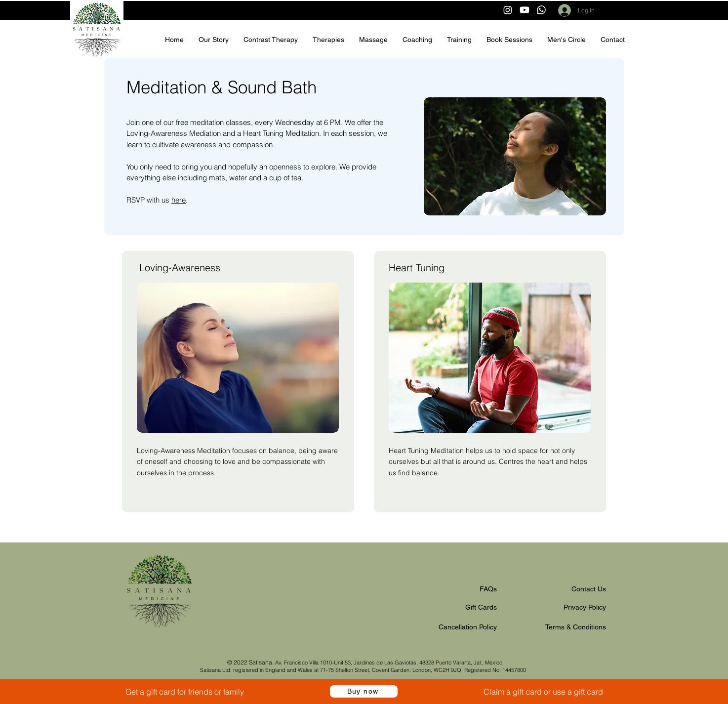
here (179, 200)
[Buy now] (364, 691)
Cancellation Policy (468, 627)
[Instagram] (508, 10)
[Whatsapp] (541, 10)
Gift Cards (481, 607)
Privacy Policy (585, 607)
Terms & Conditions (576, 627)
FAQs (488, 589)
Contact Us (589, 589)
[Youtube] (525, 10)
